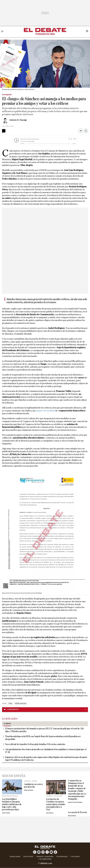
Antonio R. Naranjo (18, 120)
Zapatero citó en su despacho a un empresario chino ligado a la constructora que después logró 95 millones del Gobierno (46, 759)
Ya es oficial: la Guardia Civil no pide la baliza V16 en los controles (35, 744)
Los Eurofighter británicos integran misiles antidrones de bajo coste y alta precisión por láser (12, 804)
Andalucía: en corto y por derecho (34, 786)
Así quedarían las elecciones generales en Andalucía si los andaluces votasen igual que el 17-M (46, 751)
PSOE (10, 704)
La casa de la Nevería (77, 812)
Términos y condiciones (45, 857)
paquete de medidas (45, 411)
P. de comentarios (45, 859)
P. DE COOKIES (75, 857)
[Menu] (2, 31)
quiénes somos (15, 857)
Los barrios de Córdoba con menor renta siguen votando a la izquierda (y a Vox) (56, 804)
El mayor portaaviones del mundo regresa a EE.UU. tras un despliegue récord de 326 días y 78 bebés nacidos (44, 730)
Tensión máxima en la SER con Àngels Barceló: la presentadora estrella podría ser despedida (43, 738)
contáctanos (28, 857)
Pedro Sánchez (21, 704)
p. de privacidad (62, 857)
